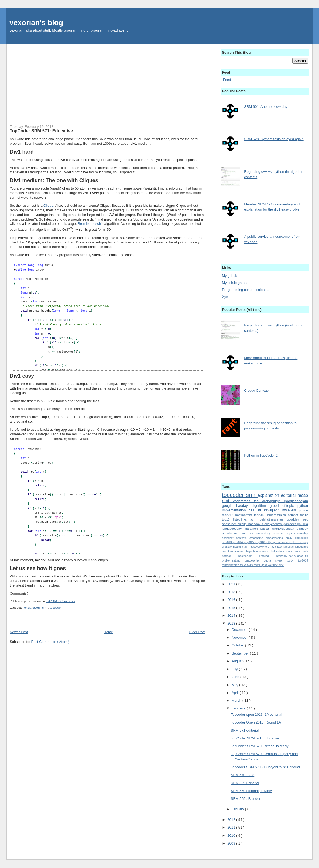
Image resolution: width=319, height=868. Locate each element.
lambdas (289, 547)
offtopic (290, 506)
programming (278, 515)
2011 (232, 827)
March (237, 700)
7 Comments (66, 601)
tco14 (292, 561)
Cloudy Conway (256, 390)
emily (290, 538)
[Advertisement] (108, 82)
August (238, 661)
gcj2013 (227, 542)
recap (303, 495)
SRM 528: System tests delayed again (274, 139)
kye (280, 547)
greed (276, 506)
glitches (297, 542)
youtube (273, 565)
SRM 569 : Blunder (246, 799)
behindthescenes (273, 519)
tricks (244, 565)
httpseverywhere (260, 547)
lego (250, 551)
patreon (230, 556)
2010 (232, 836)
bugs (290, 533)
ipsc (305, 519)
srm (45, 608)
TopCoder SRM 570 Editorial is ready (260, 746)
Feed (227, 80)
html (246, 547)
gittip (270, 542)
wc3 (246, 533)
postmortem (245, 515)
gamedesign (293, 524)
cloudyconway (273, 524)
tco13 (227, 519)
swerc (281, 561)
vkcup (243, 524)
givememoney (282, 542)
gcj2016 (261, 542)
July (235, 669)
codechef (229, 538)
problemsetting (233, 561)
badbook (255, 524)
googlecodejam (296, 501)
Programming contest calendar (246, 290)
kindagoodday (233, 528)
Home (108, 632)
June (236, 677)
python (303, 506)
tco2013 (261, 515)
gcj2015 (250, 542)
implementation (235, 510)
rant (227, 501)
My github (229, 276)
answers (279, 533)
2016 (232, 600)
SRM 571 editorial (245, 730)
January (238, 809)
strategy (302, 528)
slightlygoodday (285, 528)
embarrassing (276, 538)
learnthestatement (234, 551)
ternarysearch (231, 565)
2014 (232, 616)
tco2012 (229, 515)
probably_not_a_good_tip (292, 556)
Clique (48, 206)
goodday (295, 519)
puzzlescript (254, 561)
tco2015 (303, 561)
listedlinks (242, 519)
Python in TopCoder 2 (261, 455)
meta (290, 551)
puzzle (303, 510)
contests (243, 538)
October (238, 645)
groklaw (227, 547)
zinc (281, 565)
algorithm (261, 506)
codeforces (243, 501)
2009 (232, 843)
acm (255, 519)
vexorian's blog (36, 23)
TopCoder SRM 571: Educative (41, 131)
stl (261, 510)
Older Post (197, 632)
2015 (232, 608)
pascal (266, 528)
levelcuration (262, 551)
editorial (289, 495)
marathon (252, 528)
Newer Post (19, 632)
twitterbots (254, 565)
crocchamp (258, 538)
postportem (249, 556)
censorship (301, 533)
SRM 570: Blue (243, 775)
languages (301, 547)
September (241, 653)
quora (270, 561)
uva (238, 533)
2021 (232, 584)
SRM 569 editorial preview (251, 791)
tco (258, 501)
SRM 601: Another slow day (266, 107)
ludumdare (279, 551)
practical (268, 556)
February (239, 708)
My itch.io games (235, 283)
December (240, 630)
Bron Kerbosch (89, 224)
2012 (232, 820)
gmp (305, 542)
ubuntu (228, 533)
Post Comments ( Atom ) (50, 642)
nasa (298, 551)
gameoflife (301, 538)
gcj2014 (239, 542)
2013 (232, 623)
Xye (225, 297)
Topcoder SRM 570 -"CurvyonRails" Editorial (265, 767)
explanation (32, 608)
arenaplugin (273, 501)
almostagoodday (261, 533)
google (229, 506)
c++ (253, 510)
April (236, 693)
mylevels (291, 510)
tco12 (304, 515)
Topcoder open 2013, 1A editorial (256, 714)
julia (305, 524)
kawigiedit (273, 510)
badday (244, 506)
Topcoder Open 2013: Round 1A (256, 722)
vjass (264, 565)
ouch (305, 551)
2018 (232, 592)
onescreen (230, 524)
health (238, 547)
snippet (294, 515)
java (274, 547)
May (235, 685)
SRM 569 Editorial (245, 783)
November (240, 637)
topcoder (56, 608)
